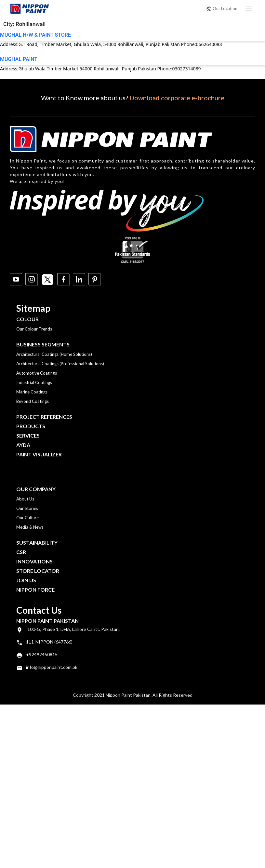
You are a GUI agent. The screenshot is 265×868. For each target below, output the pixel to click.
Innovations (34, 561)
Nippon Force (35, 590)
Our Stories (27, 508)
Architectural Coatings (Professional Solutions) (60, 364)
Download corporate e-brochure (177, 98)
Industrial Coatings (34, 382)
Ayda (23, 445)
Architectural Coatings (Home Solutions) (54, 354)
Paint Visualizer (39, 454)
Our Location (222, 8)
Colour (27, 319)
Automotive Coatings (37, 373)
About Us (25, 499)
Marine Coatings (32, 392)
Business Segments (43, 344)
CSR (21, 552)
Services (28, 435)
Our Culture (27, 518)
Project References (44, 417)
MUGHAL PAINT (19, 59)
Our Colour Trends (34, 329)
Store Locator (38, 571)
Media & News (30, 527)
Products (31, 426)
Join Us (26, 580)
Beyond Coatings (33, 401)
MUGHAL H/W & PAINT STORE (35, 35)
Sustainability (37, 542)
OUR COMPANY (36, 489)
